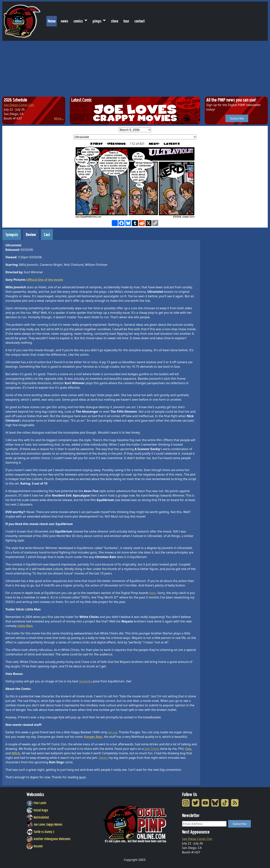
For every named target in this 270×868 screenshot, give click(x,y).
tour (126, 21)
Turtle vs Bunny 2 (40, 832)
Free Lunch (36, 803)
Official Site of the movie (45, 280)
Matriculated (38, 817)
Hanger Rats (93, 737)
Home (52, 20)
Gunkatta (86, 681)
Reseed (35, 846)
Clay (188, 749)
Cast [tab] (47, 235)
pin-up (113, 732)
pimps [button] (97, 21)
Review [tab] (31, 235)
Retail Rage (37, 810)
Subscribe (237, 118)
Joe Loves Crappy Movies (45, 825)
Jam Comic (152, 749)
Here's (103, 758)
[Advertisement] (135, 69)
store (115, 21)
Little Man (25, 626)
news (64, 21)
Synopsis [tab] (12, 235)
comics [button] (78, 21)
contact (139, 21)
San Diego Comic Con (19, 105)
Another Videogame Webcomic (49, 839)
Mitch (16, 753)
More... (59, 118)
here (153, 593)
